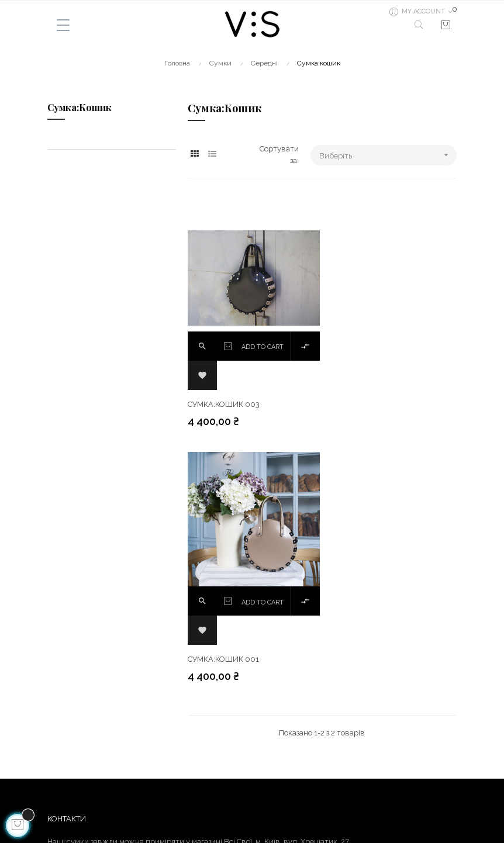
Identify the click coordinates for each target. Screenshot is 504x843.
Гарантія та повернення (91, 761)
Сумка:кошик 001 (364, 400)
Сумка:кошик (80, 107)
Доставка (65, 740)
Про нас (62, 782)
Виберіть (388, 155)
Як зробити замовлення (90, 803)
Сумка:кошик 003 (224, 400)
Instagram (276, 761)
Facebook (275, 740)
